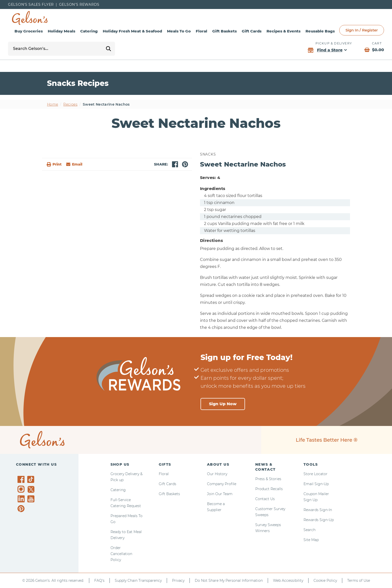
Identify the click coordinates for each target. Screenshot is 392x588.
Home (52, 104)
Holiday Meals (61, 31)
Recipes (70, 104)
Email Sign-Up (316, 484)
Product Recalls (269, 489)
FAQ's (99, 581)
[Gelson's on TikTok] (32, 480)
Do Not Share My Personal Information (229, 581)
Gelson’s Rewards (79, 4)
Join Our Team (220, 494)
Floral (201, 31)
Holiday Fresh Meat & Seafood (132, 31)
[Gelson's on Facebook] (22, 479)
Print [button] (54, 164)
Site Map (311, 540)
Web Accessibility (288, 581)
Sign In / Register (362, 30)
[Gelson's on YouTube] (32, 500)
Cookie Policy (325, 581)
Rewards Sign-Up (319, 520)
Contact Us (265, 499)
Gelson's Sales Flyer (31, 4)
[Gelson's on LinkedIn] (22, 499)
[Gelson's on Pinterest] (22, 509)
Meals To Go (179, 31)
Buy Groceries (29, 31)
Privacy (178, 581)
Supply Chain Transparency (138, 581)
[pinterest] (185, 164)
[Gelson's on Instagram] (22, 489)
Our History (217, 474)
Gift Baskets (224, 31)
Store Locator (315, 474)
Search (309, 530)
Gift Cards (252, 31)
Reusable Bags (320, 31)
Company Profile (222, 484)
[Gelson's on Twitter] (32, 489)
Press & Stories (268, 479)
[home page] (30, 18)
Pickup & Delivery (334, 43)
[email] (74, 164)
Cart (377, 43)
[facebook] (175, 164)
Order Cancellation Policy (121, 554)
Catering (89, 31)
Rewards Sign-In (318, 510)
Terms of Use (359, 581)
